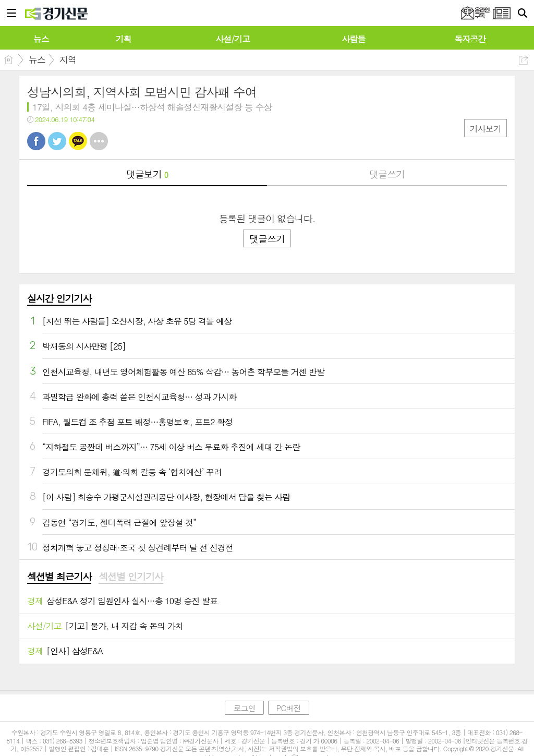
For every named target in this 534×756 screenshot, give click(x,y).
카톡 (78, 141)
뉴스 (37, 59)
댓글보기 (147, 174)
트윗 (57, 141)
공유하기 (523, 60)
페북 (36, 141)
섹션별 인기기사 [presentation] (131, 577)
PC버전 (289, 708)
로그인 (244, 708)
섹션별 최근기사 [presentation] (59, 577)
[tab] (59, 577)
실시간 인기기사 (59, 298)
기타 (99, 141)
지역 (68, 59)
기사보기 (486, 129)
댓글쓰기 (387, 174)
